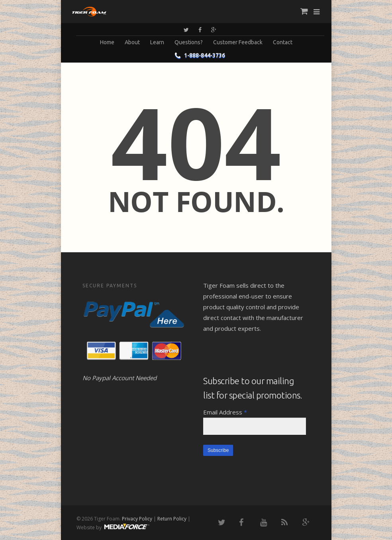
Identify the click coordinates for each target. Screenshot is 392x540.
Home (107, 42)
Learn (157, 42)
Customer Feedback (238, 42)
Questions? (189, 42)
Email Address (225, 412)
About (132, 42)
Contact (283, 42)
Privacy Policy (137, 519)
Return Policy (172, 519)
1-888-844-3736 (198, 55)
